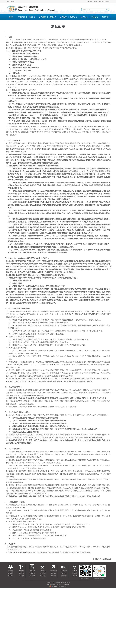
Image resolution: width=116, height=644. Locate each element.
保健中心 (75, 571)
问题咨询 (64, 571)
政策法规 (32, 571)
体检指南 (53, 573)
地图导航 (75, 573)
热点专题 (43, 576)
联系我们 (11, 573)
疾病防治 (32, 573)
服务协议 (64, 573)
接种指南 (53, 576)
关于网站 (11, 571)
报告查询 (21, 576)
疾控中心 (75, 576)
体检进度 (21, 573)
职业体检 (32, 576)
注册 (88, 2)
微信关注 (11, 576)
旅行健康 (43, 573)
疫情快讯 (43, 571)
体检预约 (21, 571)
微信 (100, 2)
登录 (91, 2)
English (108, 2)
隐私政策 (64, 576)
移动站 (96, 2)
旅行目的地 (53, 571)
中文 (103, 2)
